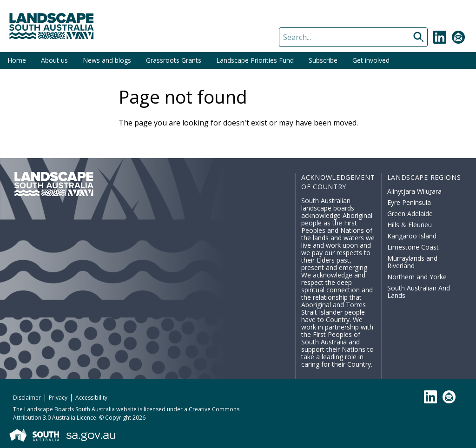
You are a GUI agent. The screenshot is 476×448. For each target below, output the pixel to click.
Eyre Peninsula (409, 202)
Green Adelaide (410, 214)
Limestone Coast (413, 247)
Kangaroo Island (412, 236)
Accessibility (91, 398)
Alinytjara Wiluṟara (415, 191)
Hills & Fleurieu (410, 225)
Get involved (371, 60)
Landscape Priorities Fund (255, 60)
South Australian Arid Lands (419, 292)
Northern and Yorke (417, 277)
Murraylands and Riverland (412, 262)
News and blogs (107, 60)
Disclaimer (27, 398)
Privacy (58, 398)
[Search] (353, 37)
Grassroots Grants (174, 60)
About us (54, 60)
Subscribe (323, 60)
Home (17, 60)
